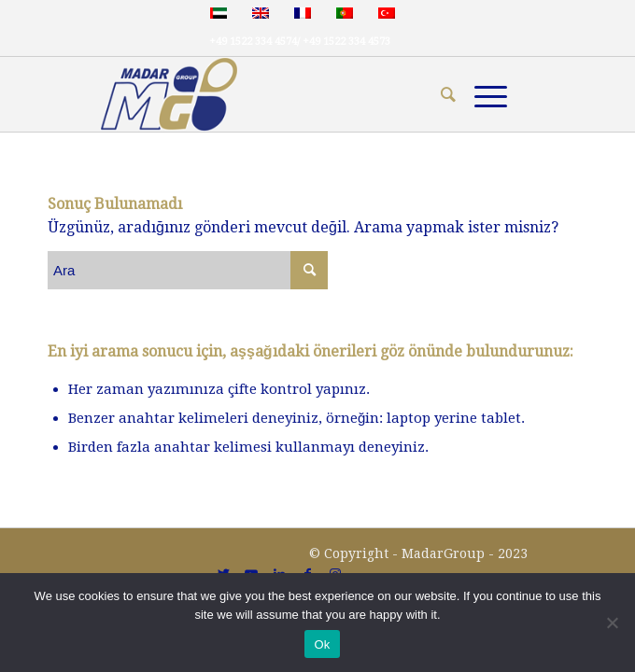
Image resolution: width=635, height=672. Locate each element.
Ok (322, 644)
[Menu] (481, 94)
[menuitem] (439, 94)
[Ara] (439, 94)
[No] (612, 623)
